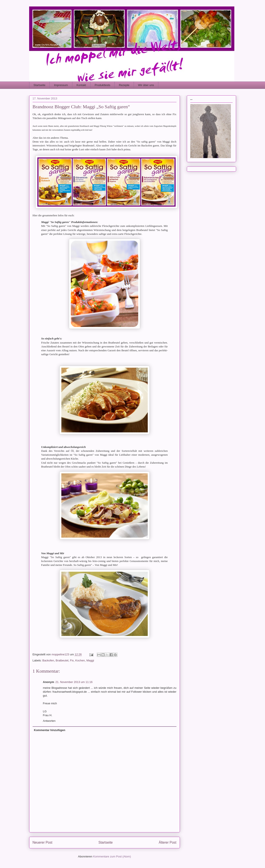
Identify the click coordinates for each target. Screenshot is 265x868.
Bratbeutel (62, 660)
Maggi (90, 660)
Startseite (39, 85)
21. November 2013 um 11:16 (74, 682)
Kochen (80, 660)
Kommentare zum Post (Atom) (112, 856)
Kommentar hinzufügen (50, 730)
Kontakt (81, 85)
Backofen (48, 660)
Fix (72, 660)
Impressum (61, 85)
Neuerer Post (43, 842)
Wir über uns (146, 85)
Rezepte (124, 85)
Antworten (49, 721)
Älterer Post (167, 842)
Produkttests (102, 85)
